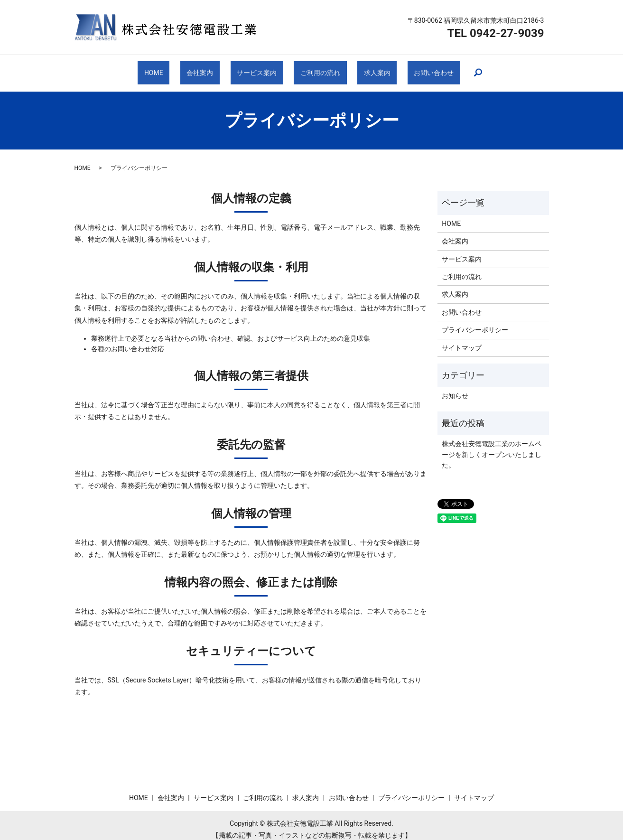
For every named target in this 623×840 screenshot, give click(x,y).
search (463, 69)
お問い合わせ (421, 69)
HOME (166, 69)
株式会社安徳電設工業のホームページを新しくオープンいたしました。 (492, 446)
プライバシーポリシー (475, 322)
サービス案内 (258, 69)
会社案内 (206, 69)
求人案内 (369, 69)
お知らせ (455, 388)
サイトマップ (462, 339)
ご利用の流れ (317, 69)
